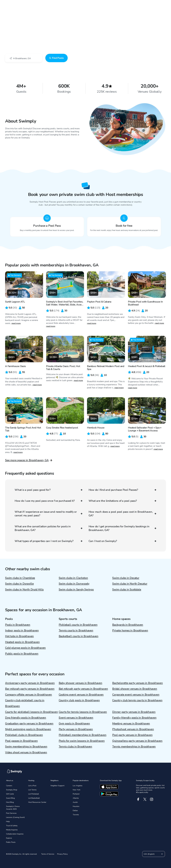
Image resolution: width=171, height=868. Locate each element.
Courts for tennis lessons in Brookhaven (83, 712)
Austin (75, 802)
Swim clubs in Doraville (19, 584)
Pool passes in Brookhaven (21, 741)
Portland (76, 794)
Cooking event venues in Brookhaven (81, 695)
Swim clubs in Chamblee (20, 578)
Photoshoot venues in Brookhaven (133, 729)
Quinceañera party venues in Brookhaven (137, 741)
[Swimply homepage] (85, 4)
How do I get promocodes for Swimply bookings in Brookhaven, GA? (122, 528)
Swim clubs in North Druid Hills (24, 590)
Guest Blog (10, 798)
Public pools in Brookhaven (22, 654)
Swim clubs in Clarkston (73, 578)
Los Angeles (78, 786)
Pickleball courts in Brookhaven (78, 625)
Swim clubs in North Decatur (130, 584)
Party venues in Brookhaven (76, 729)
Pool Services (11, 813)
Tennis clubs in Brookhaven (75, 747)
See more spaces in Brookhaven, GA (27, 460)
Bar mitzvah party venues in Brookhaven (30, 689)
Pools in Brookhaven (18, 625)
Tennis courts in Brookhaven (76, 630)
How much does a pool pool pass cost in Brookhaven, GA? (122, 514)
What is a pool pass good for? (49, 490)
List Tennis (32, 790)
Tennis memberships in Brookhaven (134, 747)
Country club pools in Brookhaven (79, 700)
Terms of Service (48, 854)
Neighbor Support (57, 786)
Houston (76, 806)
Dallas (75, 811)
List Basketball (34, 798)
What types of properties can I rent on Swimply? (49, 541)
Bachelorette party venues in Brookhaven (137, 683)
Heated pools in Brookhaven (22, 642)
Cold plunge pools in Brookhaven (25, 648)
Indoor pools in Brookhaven (22, 630)
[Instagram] (152, 799)
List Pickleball (34, 794)
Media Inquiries (12, 830)
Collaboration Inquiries (15, 834)
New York (77, 790)
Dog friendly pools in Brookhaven (26, 718)
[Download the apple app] (109, 787)
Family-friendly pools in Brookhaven (134, 718)
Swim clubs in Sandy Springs (76, 590)
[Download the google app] (109, 794)
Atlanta (76, 798)
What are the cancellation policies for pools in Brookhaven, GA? (49, 528)
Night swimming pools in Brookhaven (28, 729)
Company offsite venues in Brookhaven (29, 695)
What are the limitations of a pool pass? (122, 501)
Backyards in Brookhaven (128, 625)
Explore (9, 838)
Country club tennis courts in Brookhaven (137, 700)
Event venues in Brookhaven (76, 718)
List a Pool (32, 786)
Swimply (8, 23)
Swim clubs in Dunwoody (74, 584)
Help (8, 821)
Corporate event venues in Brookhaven (136, 695)
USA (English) (154, 854)
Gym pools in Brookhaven (74, 724)
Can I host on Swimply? (122, 541)
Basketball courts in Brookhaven (79, 636)
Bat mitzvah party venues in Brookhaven (83, 689)
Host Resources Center (37, 802)
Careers (9, 786)
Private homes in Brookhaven (130, 630)
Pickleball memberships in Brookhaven (83, 735)
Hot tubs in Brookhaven (19, 636)
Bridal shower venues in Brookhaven (135, 689)
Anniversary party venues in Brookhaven (30, 683)
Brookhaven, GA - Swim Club (24, 23)
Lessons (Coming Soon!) (15, 817)
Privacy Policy (62, 854)
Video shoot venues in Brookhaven (26, 752)
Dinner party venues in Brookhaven (134, 712)
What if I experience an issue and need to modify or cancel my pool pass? (49, 514)
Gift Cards (10, 794)
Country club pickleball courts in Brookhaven (25, 703)
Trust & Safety (12, 826)
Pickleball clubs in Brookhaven (24, 735)
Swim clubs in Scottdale (127, 590)
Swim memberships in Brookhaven (26, 747)
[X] (145, 799)
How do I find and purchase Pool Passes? (122, 490)
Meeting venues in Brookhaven (131, 724)
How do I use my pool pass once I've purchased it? (49, 501)
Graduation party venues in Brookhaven (29, 724)
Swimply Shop (12, 790)
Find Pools (56, 58)
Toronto (76, 815)
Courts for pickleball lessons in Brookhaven (32, 712)
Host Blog (10, 802)
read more (16, 323)
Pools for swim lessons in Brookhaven (82, 741)
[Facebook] (138, 799)
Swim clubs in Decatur (126, 578)
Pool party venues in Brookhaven (132, 735)
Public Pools (11, 842)
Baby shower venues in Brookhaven (81, 683)
